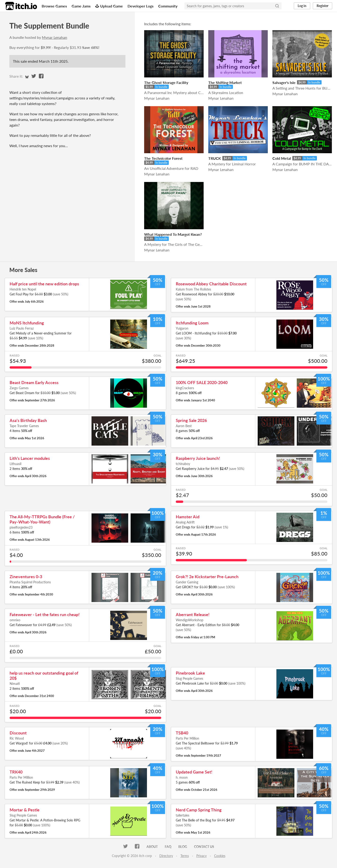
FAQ (168, 847)
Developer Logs (141, 6)
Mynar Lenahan (55, 37)
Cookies (220, 856)
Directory (166, 856)
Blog (183, 847)
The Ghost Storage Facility (166, 82)
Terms (185, 856)
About (152, 847)
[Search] (277, 6)
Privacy (201, 856)
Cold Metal (282, 158)
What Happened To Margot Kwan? (173, 234)
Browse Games (54, 6)
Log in (302, 6)
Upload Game (109, 6)
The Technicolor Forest (163, 158)
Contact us (204, 847)
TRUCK (215, 158)
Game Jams (81, 6)
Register (322, 6)
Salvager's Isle (284, 82)
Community (168, 6)
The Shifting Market (225, 82)
